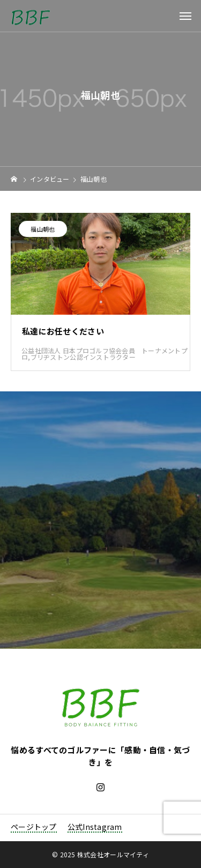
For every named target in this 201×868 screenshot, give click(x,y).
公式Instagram (95, 827)
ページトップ (34, 827)
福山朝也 (43, 229)
